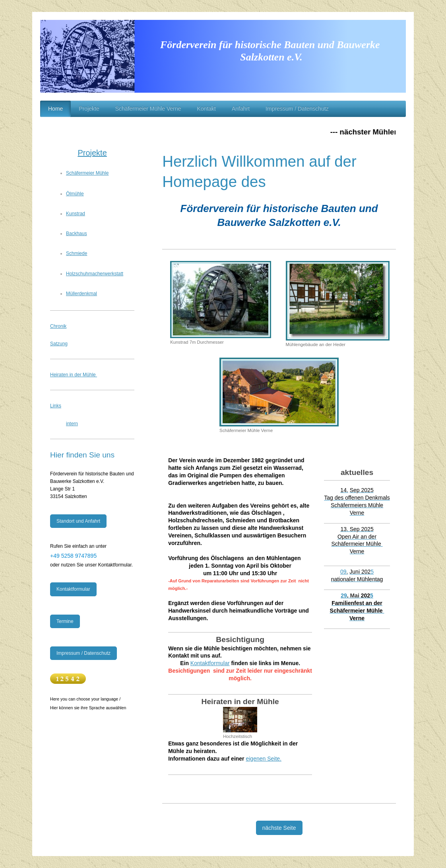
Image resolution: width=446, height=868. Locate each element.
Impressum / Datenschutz (83, 653)
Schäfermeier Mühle (87, 173)
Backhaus (77, 234)
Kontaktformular (210, 663)
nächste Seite (279, 828)
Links (56, 406)
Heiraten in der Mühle (74, 375)
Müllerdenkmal (81, 294)
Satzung (59, 344)
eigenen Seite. (264, 759)
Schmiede (77, 253)
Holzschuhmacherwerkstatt (95, 274)
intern (72, 424)
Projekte (92, 153)
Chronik (58, 326)
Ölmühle (75, 194)
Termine (65, 621)
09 (344, 572)
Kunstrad (76, 214)
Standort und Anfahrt (78, 521)
